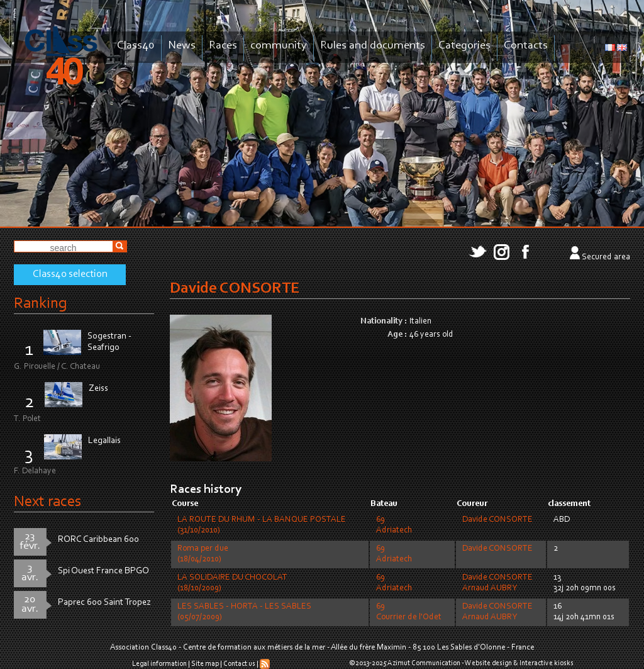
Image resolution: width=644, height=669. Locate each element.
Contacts (526, 46)
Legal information (159, 664)
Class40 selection (70, 274)
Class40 (136, 46)
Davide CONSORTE (497, 520)
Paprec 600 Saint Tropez (104, 603)
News (182, 46)
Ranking (40, 304)
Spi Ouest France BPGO (103, 571)
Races (223, 46)
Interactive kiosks (547, 663)
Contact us (239, 664)
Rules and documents (373, 46)
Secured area (606, 257)
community (279, 46)
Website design (488, 663)
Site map (205, 664)
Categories (464, 46)
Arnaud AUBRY (490, 588)
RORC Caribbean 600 (98, 540)
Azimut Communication (424, 663)
